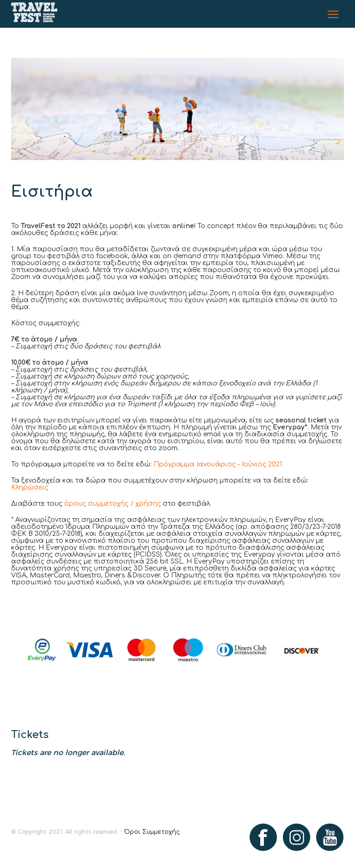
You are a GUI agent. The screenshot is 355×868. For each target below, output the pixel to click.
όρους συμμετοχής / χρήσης (113, 504)
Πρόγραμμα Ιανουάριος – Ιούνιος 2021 (218, 464)
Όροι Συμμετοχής (152, 832)
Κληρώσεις (30, 487)
